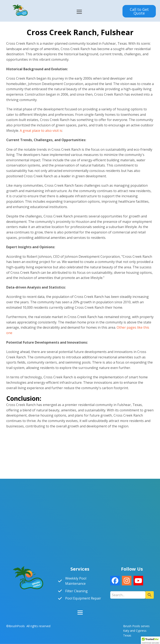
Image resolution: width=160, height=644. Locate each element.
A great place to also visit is (41, 131)
